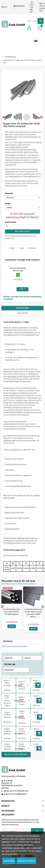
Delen (12, 248)
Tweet (21, 248)
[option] (12, 610)
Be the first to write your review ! (15, 646)
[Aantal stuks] (22, 226)
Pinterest (32, 248)
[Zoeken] (35, 21)
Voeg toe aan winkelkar (16, 754)
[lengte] (22, 208)
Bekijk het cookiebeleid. (29, 854)
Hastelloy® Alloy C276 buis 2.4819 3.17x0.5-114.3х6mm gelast (12, 612)
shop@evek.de (21, 794)
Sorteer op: (10, 664)
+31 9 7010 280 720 (32, 7)
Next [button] (43, 607)
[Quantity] (29, 685)
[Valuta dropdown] (4, 7)
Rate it (22, 289)
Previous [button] (2, 607)
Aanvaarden (9, 861)
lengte (8, 204)
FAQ (41, 11)
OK (37, 831)
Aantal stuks (10, 222)
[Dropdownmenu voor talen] (19, 7)
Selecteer (10, 670)
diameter (9, 193)
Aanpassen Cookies (26, 861)
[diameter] (22, 198)
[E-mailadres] (16, 831)
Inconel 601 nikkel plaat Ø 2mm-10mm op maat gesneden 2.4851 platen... (33, 613)
